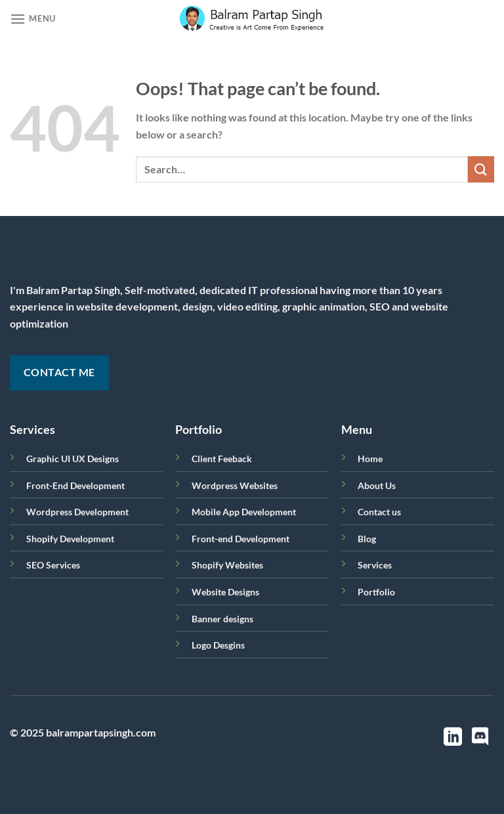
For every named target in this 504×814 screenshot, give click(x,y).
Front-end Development (241, 539)
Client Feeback (222, 459)
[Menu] (33, 19)
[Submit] (481, 169)
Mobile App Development (244, 512)
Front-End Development (75, 485)
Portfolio (376, 592)
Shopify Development (70, 539)
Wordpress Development (77, 512)
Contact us (379, 512)
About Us (377, 485)
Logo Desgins (218, 645)
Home (370, 459)
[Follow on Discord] (480, 738)
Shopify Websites (227, 565)
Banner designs (222, 619)
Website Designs (225, 592)
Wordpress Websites (235, 485)
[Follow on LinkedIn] (453, 738)
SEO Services (53, 565)
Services (375, 565)
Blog (367, 539)
